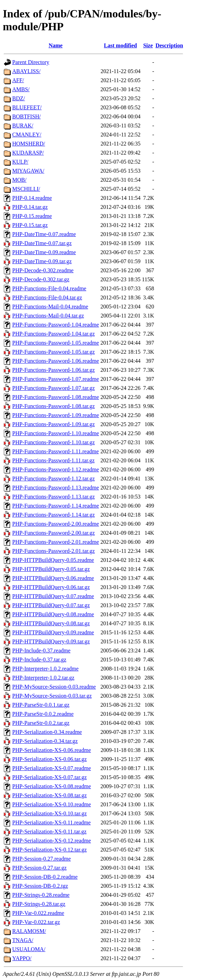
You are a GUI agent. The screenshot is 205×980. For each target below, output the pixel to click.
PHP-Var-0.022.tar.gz (36, 922)
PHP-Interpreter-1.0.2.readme (45, 669)
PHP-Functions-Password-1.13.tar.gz (54, 497)
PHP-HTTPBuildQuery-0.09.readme (53, 632)
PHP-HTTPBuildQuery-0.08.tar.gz (51, 623)
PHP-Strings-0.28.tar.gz (39, 904)
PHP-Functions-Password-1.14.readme (56, 506)
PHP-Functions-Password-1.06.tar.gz (54, 370)
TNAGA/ (23, 940)
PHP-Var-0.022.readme (38, 913)
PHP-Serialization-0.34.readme (47, 732)
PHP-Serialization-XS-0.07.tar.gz (50, 777)
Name (55, 45)
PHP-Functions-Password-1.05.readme (56, 343)
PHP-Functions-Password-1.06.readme (56, 361)
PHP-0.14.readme (32, 198)
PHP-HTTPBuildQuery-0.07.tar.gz (51, 605)
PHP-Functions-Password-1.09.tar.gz (54, 424)
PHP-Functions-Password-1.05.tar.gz (54, 352)
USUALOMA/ (29, 949)
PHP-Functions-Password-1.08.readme (56, 397)
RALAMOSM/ (29, 931)
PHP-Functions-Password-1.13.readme (56, 488)
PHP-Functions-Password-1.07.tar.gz (54, 388)
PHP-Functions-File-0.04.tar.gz (47, 297)
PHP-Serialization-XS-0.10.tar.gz (50, 813)
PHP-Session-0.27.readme (41, 859)
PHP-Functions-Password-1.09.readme (56, 415)
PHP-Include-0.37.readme (41, 650)
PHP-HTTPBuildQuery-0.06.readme (53, 578)
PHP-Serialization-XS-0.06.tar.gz (50, 759)
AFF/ (18, 80)
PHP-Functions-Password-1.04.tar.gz (54, 334)
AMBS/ (21, 89)
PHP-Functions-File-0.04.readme (49, 288)
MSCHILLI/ (26, 189)
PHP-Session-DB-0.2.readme (45, 877)
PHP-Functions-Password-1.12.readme (56, 469)
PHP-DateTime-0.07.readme (44, 234)
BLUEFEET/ (27, 107)
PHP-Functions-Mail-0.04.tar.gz (48, 316)
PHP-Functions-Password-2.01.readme (56, 542)
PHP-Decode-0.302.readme (43, 270)
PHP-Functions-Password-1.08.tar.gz (54, 406)
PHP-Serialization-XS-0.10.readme (52, 804)
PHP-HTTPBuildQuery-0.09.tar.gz (51, 641)
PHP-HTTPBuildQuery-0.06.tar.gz (51, 587)
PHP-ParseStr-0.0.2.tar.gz (41, 723)
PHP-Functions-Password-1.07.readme (56, 379)
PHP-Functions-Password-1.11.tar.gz (53, 460)
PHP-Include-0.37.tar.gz (39, 660)
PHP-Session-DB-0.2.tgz (40, 886)
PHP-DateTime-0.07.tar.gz (42, 243)
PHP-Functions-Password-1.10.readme (56, 433)
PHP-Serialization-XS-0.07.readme (52, 768)
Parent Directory (31, 62)
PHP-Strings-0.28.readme (41, 895)
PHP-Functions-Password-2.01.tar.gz (54, 551)
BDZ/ (18, 98)
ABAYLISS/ (26, 71)
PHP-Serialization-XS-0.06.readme (52, 750)
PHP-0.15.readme (32, 216)
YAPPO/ (22, 958)
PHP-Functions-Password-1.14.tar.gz (54, 515)
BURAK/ (23, 126)
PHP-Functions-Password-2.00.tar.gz (54, 533)
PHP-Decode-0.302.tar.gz (41, 279)
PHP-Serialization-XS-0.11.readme (51, 822)
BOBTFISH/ (26, 116)
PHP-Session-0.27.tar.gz (39, 868)
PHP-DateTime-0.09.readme (44, 252)
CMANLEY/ (27, 135)
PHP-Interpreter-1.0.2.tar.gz (43, 678)
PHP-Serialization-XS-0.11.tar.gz (49, 832)
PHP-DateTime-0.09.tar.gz (42, 261)
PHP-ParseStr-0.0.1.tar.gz (41, 705)
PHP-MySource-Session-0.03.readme (54, 687)
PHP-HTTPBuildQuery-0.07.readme (53, 596)
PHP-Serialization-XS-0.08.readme (52, 786)
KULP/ (20, 162)
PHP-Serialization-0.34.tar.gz (45, 741)
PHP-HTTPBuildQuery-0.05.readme (53, 560)
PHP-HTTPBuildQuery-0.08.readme (53, 614)
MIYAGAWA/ (28, 171)
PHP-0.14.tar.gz (30, 207)
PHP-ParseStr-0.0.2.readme (43, 714)
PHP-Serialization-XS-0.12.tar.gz (50, 850)
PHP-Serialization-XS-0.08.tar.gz (50, 795)
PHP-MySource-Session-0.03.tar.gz (52, 696)
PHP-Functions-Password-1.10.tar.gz (54, 442)
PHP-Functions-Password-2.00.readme (56, 524)
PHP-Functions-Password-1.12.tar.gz (54, 479)
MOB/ (19, 180)
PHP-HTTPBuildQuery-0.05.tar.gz (51, 569)
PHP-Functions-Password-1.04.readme (56, 325)
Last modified (120, 45)
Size (148, 45)
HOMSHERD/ (29, 144)
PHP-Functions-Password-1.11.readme (55, 451)
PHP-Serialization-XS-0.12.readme (52, 841)
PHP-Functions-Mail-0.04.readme (50, 307)
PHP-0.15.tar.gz (30, 225)
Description (169, 45)
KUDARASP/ (28, 153)
